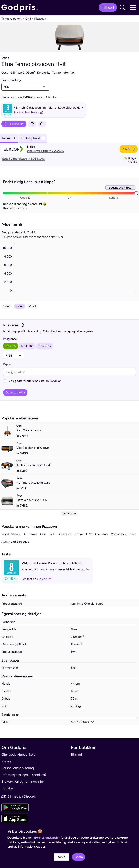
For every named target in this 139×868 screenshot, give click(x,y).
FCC (89, 534)
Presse (6, 761)
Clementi (101, 534)
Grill (28, 19)
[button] (123, 7)
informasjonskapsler (46, 838)
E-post (8, 364)
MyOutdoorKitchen (124, 534)
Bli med (77, 755)
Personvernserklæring (18, 768)
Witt (53, 534)
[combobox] (25, 87)
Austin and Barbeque (15, 542)
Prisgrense (10, 339)
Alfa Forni (65, 534)
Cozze (79, 534)
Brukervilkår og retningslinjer (23, 782)
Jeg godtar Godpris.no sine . (35, 381)
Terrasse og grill (12, 19)
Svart (99, 604)
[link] (21, 8)
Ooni (43, 534)
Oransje (89, 604)
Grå (73, 604)
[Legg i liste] (32, 124)
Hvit (80, 604)
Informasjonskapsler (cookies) (24, 775)
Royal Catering (11, 534)
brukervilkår (53, 381)
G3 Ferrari (31, 534)
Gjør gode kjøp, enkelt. (19, 755)
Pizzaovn (40, 19)
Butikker (8, 788)
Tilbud (108, 7)
